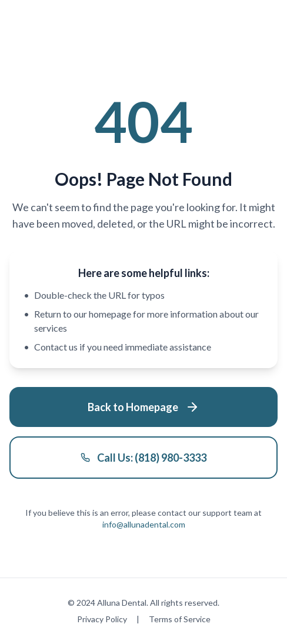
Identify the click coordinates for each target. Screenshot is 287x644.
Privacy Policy (102, 619)
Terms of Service (180, 619)
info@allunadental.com (144, 524)
